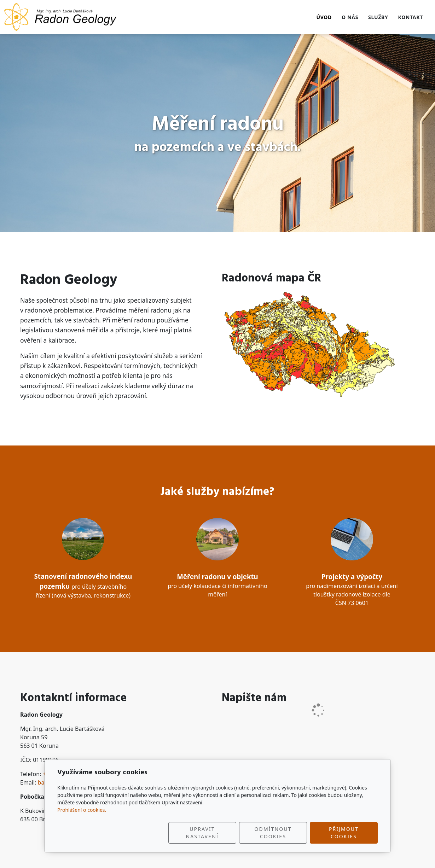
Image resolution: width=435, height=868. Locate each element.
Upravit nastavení (202, 833)
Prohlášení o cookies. (82, 810)
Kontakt (410, 17)
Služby (378, 17)
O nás (350, 17)
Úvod (324, 17)
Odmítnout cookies (273, 833)
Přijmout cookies (344, 833)
